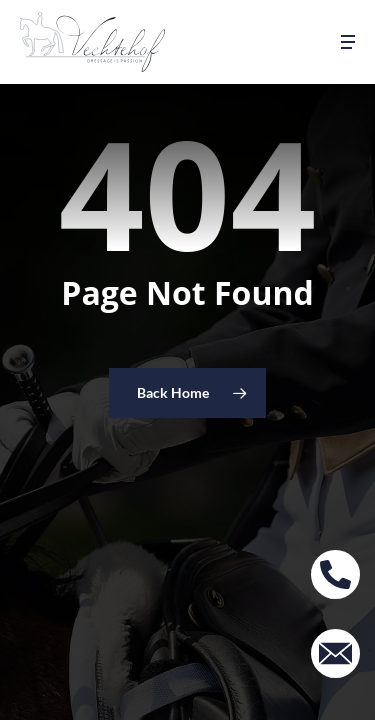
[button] (348, 42)
